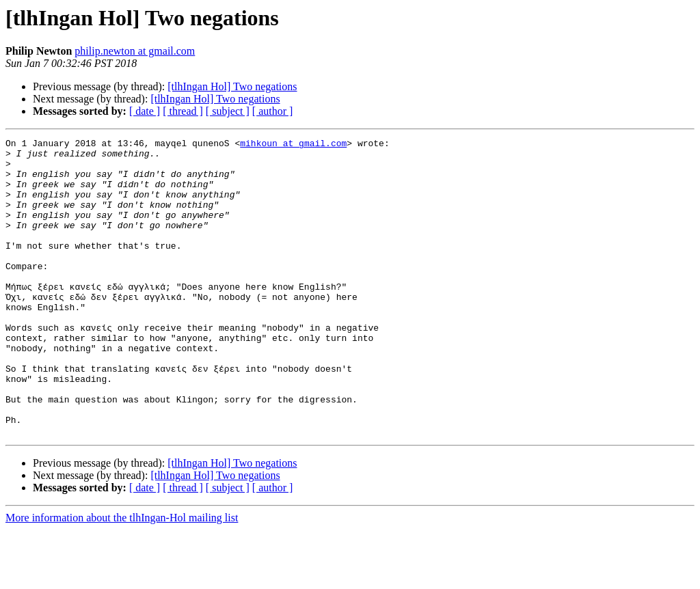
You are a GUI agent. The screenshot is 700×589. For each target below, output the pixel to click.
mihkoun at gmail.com (293, 145)
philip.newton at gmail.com (135, 51)
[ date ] (145, 111)
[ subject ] (228, 111)
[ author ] (273, 111)
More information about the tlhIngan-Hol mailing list (122, 577)
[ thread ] (183, 111)
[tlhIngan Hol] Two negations (232, 86)
